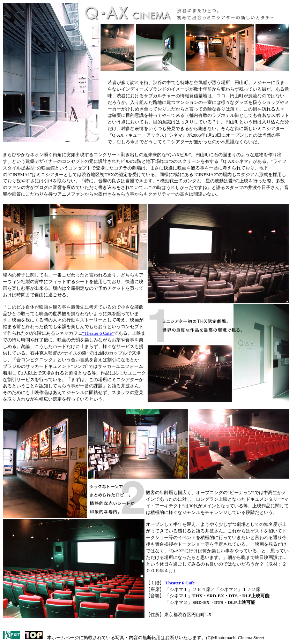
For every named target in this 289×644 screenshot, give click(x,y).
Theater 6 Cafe (180, 583)
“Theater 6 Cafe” (98, 333)
